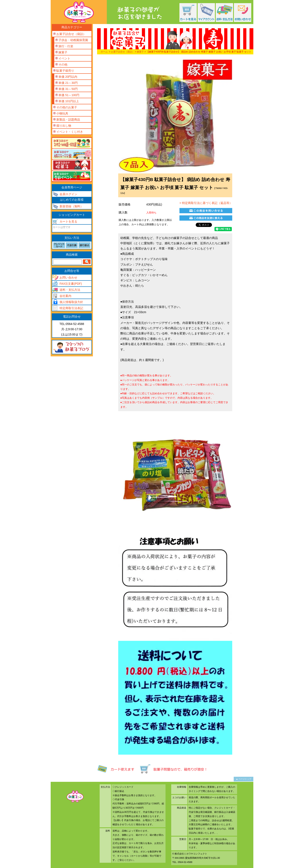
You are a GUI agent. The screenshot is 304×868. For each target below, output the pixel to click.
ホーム (104, 52)
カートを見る (68, 221)
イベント (64, 58)
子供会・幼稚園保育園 (73, 40)
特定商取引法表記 (71, 308)
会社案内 (65, 296)
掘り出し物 (64, 126)
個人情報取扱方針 (71, 302)
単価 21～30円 (68, 83)
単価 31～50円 (68, 89)
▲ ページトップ (244, 779)
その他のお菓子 (67, 107)
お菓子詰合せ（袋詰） (123, 52)
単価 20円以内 (68, 77)
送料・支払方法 (70, 290)
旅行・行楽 (66, 46)
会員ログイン (68, 194)
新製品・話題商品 (68, 119)
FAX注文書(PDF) (71, 284)
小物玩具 (62, 113)
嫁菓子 (140, 52)
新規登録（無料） (71, 206)
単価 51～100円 (69, 95)
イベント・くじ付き (70, 132)
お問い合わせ (68, 278)
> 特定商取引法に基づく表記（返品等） (205, 203)
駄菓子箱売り (65, 71)
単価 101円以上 (69, 101)
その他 (63, 64)
